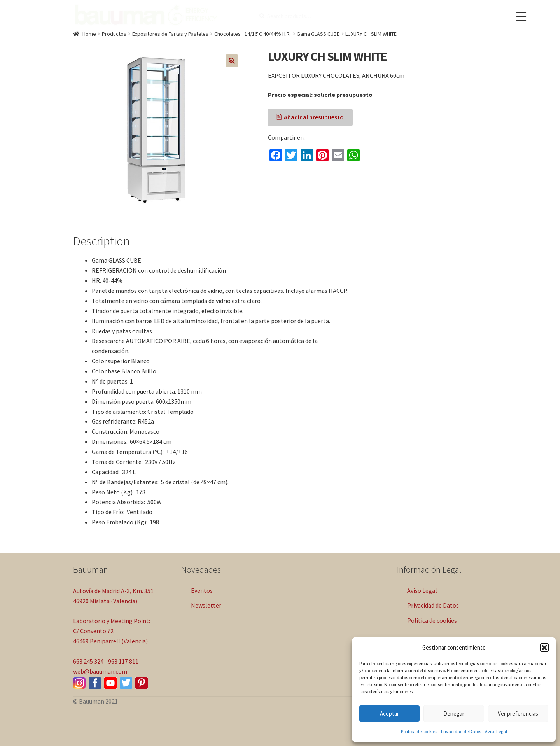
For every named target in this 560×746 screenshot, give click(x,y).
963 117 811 (123, 661)
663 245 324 (88, 661)
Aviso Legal (496, 731)
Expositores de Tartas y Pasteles (170, 34)
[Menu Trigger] (521, 17)
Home (89, 34)
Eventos (202, 590)
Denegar (454, 714)
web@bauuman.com (100, 671)
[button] (544, 648)
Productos (114, 34)
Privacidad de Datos (461, 731)
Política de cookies (419, 731)
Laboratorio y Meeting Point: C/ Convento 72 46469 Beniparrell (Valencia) (112, 631)
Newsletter (206, 605)
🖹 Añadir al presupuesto (310, 117)
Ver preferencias (518, 714)
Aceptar (389, 714)
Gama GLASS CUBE (318, 34)
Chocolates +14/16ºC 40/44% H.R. (253, 34)
